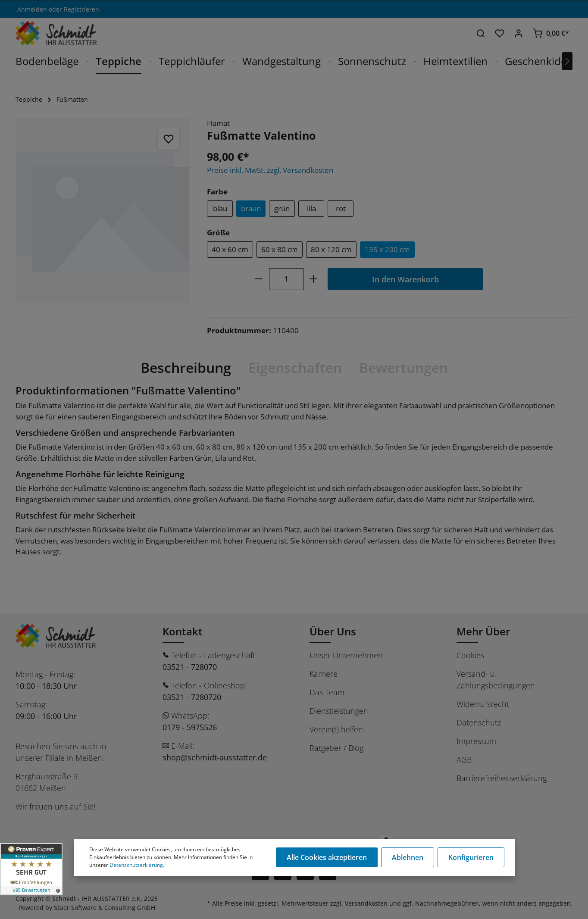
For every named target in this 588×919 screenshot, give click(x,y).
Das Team (327, 692)
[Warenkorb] (551, 33)
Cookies (470, 655)
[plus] (314, 279)
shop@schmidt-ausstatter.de (215, 757)
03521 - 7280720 (192, 697)
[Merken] (169, 139)
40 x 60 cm (230, 249)
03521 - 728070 (190, 667)
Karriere (324, 674)
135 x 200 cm (387, 249)
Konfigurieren (471, 857)
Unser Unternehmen (346, 655)
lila (311, 208)
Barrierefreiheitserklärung (502, 778)
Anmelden (32, 9)
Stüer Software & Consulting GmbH (105, 908)
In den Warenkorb (405, 279)
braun (251, 208)
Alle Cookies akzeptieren (327, 857)
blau (220, 208)
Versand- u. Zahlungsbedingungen (496, 680)
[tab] (186, 368)
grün (282, 208)
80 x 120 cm (331, 249)
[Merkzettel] (500, 33)
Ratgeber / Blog (336, 748)
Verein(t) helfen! (337, 729)
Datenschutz (479, 722)
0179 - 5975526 (190, 727)
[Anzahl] (286, 279)
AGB (464, 760)
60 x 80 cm (280, 249)
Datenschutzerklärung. (137, 865)
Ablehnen (408, 857)
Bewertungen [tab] (403, 367)
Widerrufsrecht (483, 704)
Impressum (476, 741)
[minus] (258, 279)
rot (341, 208)
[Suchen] (481, 33)
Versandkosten (366, 903)
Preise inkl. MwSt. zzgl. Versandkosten (270, 170)
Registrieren (81, 9)
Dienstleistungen (339, 711)
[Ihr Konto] (519, 33)
